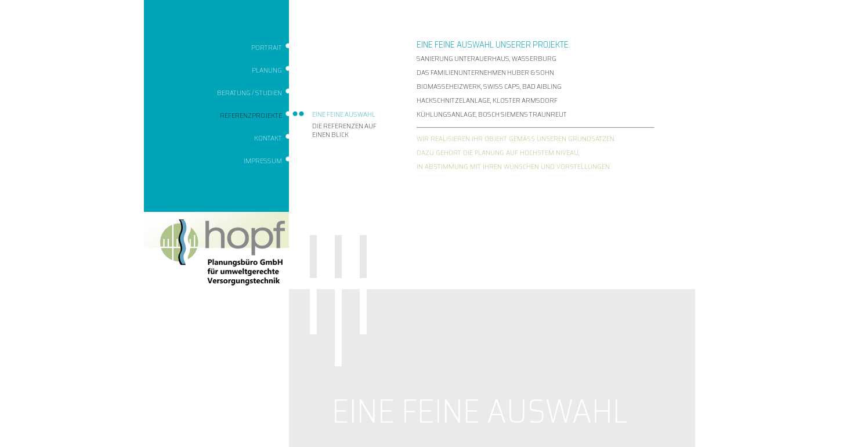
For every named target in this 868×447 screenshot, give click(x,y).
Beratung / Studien (249, 93)
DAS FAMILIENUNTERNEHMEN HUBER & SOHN (485, 72)
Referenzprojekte (251, 115)
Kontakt (268, 138)
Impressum (263, 161)
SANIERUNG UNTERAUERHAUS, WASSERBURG (487, 58)
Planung (267, 70)
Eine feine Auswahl (344, 114)
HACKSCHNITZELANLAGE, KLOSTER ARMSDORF (487, 100)
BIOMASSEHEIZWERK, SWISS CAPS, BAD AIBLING (489, 86)
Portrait (267, 47)
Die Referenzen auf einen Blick (344, 130)
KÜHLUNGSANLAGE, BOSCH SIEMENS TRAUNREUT (492, 114)
